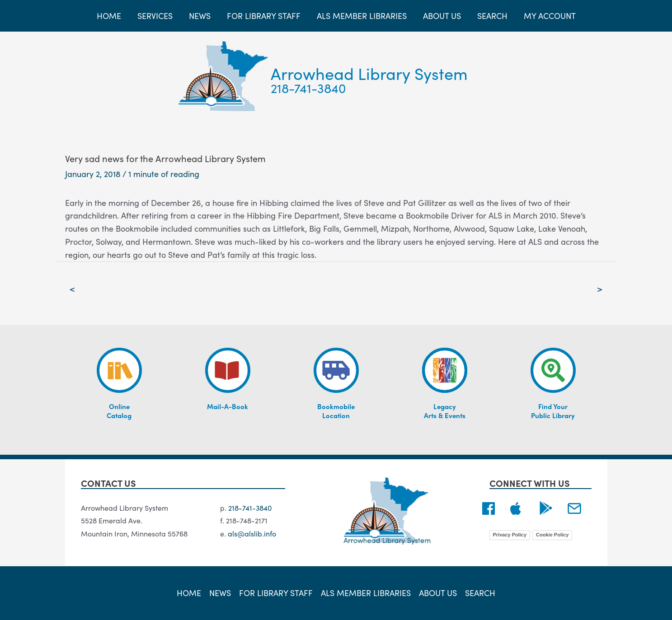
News (220, 593)
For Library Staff (276, 593)
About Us (438, 593)
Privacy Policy (510, 535)
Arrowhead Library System (369, 73)
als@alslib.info (252, 533)
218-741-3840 (308, 88)
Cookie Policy (552, 535)
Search (480, 593)
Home (189, 593)
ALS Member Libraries (366, 593)
